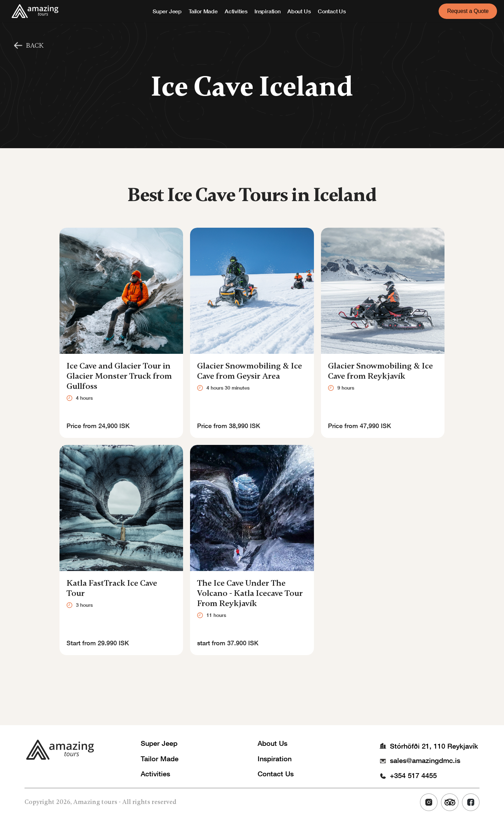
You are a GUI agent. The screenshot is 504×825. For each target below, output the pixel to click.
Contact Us (332, 11)
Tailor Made (203, 11)
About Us (299, 11)
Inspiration (268, 11)
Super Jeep (167, 11)
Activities (236, 11)
